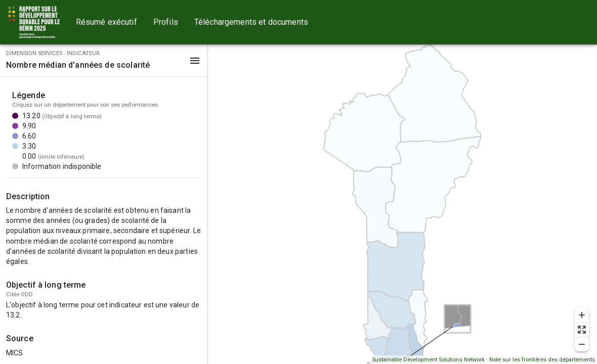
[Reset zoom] (582, 330)
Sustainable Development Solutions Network (428, 360)
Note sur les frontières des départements (542, 360)
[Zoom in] (582, 315)
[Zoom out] (582, 344)
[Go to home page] (34, 22)
